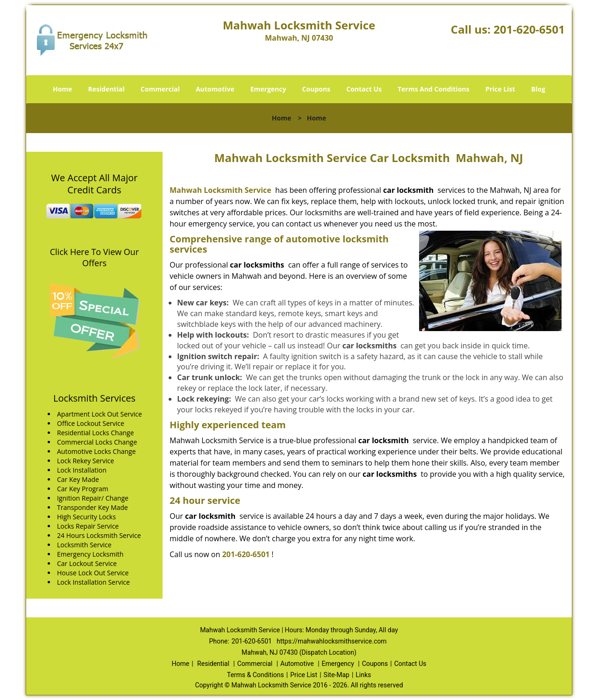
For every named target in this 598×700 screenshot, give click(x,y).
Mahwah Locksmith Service (221, 190)
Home (62, 89)
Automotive (215, 89)
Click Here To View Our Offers (95, 257)
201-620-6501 (529, 29)
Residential (107, 89)
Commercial (160, 89)
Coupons (316, 89)
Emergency (268, 89)
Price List (500, 89)
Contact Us (364, 89)
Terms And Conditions (434, 89)
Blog (538, 89)
